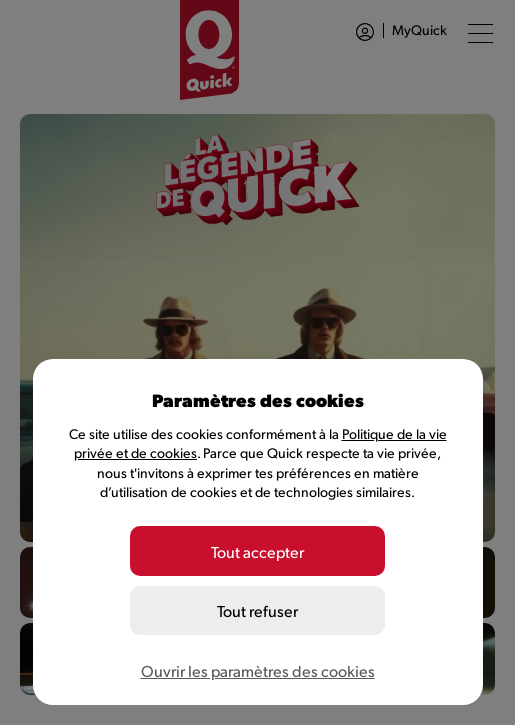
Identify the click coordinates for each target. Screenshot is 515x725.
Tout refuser (257, 610)
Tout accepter (257, 551)
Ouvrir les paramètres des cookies (258, 670)
